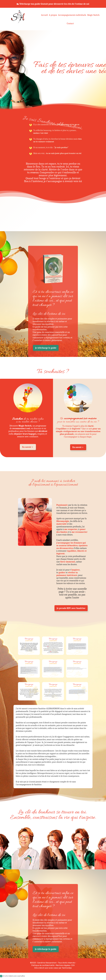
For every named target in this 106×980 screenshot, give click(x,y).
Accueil (44, 15)
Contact (70, 23)
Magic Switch (93, 15)
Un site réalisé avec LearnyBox (12, 976)
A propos (53, 15)
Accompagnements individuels (72, 15)
